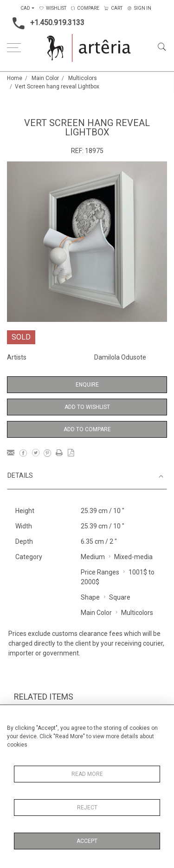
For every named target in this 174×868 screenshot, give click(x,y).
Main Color (45, 78)
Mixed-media (133, 557)
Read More (87, 774)
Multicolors (83, 78)
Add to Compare (87, 429)
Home (15, 78)
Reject (87, 808)
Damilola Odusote (120, 357)
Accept (87, 841)
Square (120, 597)
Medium (93, 557)
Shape (90, 597)
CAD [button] (25, 8)
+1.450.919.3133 (46, 23)
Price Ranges (100, 572)
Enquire (87, 385)
